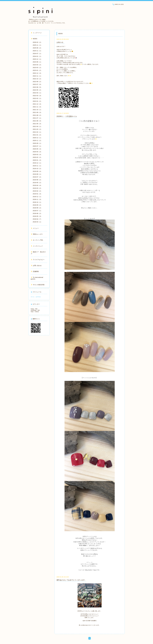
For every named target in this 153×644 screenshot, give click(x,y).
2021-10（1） (37, 110)
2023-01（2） (37, 70)
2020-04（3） (37, 152)
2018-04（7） (37, 219)
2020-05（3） (37, 149)
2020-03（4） (37, 155)
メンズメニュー (37, 246)
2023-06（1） (37, 62)
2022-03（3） (37, 96)
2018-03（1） (37, 222)
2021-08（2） (37, 115)
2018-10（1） (37, 202)
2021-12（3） (37, 104)
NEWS (34, 39)
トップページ (36, 33)
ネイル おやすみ (36, 297)
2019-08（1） (37, 174)
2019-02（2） (37, 191)
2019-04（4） (37, 185)
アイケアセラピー (38, 260)
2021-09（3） (37, 112)
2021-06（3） (37, 121)
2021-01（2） (37, 135)
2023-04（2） (37, 65)
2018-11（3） (37, 199)
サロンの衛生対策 (38, 285)
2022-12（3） (37, 73)
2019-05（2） (37, 183)
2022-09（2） (37, 82)
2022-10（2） (37, 79)
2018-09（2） (37, 205)
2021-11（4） (37, 107)
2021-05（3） (37, 124)
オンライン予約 (37, 240)
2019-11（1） (37, 166)
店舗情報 (35, 271)
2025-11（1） (37, 45)
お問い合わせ (36, 266)
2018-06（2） (37, 213)
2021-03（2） (37, 129)
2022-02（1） (37, 98)
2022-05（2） (37, 90)
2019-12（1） (37, 163)
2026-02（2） (37, 42)
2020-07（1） (37, 146)
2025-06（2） (37, 48)
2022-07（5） (37, 84)
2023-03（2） (37, 68)
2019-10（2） (37, 169)
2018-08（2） (37, 208)
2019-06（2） (37, 180)
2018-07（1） (37, 211)
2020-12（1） (37, 138)
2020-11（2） (37, 140)
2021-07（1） (37, 118)
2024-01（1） (37, 56)
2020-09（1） (37, 143)
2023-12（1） (37, 59)
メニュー (35, 228)
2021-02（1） (37, 132)
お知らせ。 (61, 42)
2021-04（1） (37, 126)
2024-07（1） (37, 54)
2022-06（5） (37, 87)
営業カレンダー (37, 234)
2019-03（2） (37, 188)
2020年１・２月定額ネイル (67, 116)
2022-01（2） (37, 101)
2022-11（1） (37, 76)
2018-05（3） (37, 216)
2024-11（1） (37, 51)
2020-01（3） (37, 160)
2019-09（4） (37, 171)
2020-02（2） (37, 157)
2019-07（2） (37, 177)
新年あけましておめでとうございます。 (71, 580)
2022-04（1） (37, 93)
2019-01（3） (37, 194)
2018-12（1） (37, 197)
